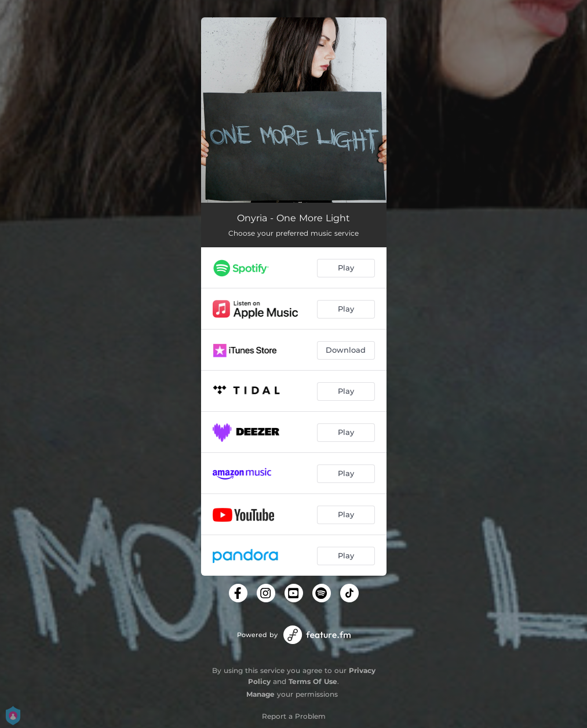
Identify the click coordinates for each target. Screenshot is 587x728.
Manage (260, 694)
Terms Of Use (313, 681)
